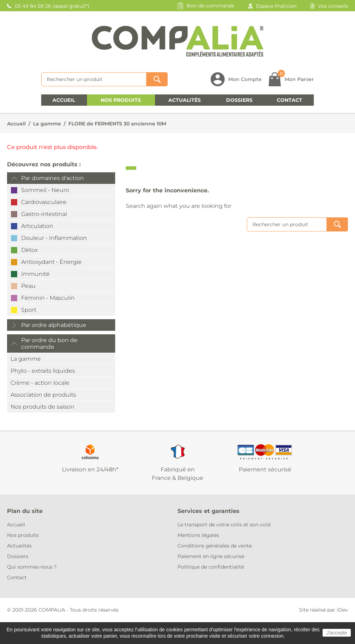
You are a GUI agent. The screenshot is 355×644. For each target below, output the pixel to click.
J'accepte (337, 633)
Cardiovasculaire (44, 202)
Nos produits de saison (42, 407)
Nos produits (121, 100)
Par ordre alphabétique (54, 325)
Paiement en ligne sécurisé (211, 556)
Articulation (37, 226)
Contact (289, 100)
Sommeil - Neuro (45, 190)
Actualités (185, 100)
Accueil (64, 100)
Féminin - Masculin (48, 298)
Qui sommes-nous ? (32, 567)
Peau (28, 286)
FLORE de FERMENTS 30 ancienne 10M (117, 124)
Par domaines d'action (52, 178)
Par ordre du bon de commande (49, 343)
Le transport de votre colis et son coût (224, 525)
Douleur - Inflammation (54, 238)
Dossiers (239, 100)
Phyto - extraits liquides (43, 371)
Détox (29, 250)
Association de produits (43, 395)
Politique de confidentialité (211, 567)
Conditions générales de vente (215, 546)
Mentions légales (198, 535)
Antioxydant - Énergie (51, 262)
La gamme (47, 124)
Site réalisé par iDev (323, 610)
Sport (29, 310)
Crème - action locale (40, 383)
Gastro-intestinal (44, 214)
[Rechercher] (94, 79)
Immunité (35, 274)
